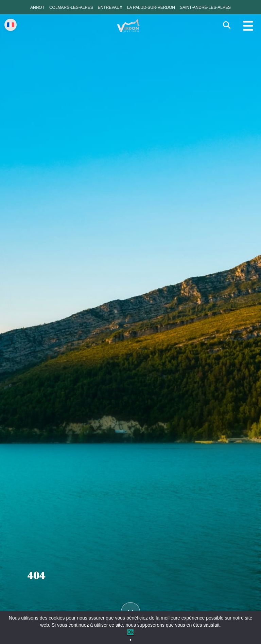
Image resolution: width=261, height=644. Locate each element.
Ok (130, 632)
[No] (130, 640)
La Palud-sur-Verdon (151, 7)
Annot (37, 7)
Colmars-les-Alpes (71, 7)
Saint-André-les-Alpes (205, 7)
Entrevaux (110, 7)
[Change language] (11, 25)
